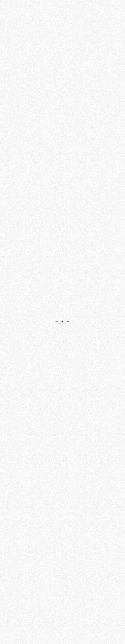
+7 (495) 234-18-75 (42, 616)
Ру (116, 7)
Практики (8, 17)
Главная (39, 14)
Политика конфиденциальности (74, 638)
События (45, 14)
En (119, 7)
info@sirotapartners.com (81, 616)
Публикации (9, 27)
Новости (8, 24)
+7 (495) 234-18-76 (60, 616)
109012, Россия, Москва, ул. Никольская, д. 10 (63, 604)
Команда (8, 20)
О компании (9, 14)
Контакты (8, 30)
